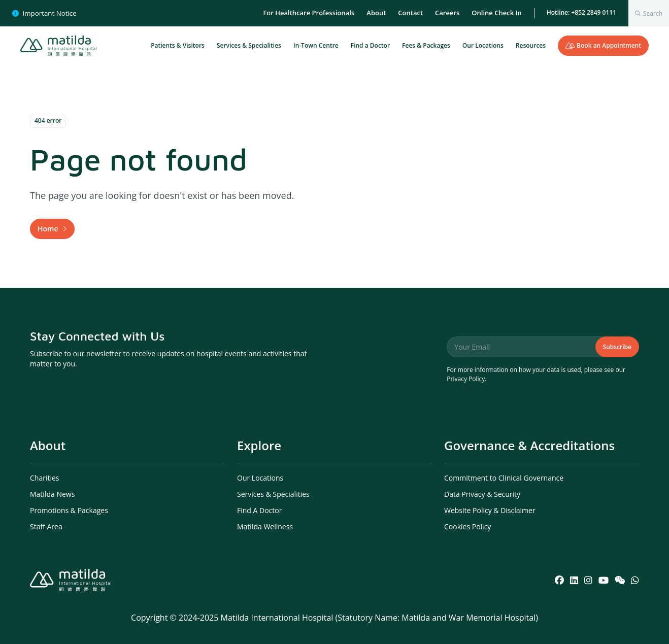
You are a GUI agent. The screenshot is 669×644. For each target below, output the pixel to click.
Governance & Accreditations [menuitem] (529, 445)
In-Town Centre (316, 45)
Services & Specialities (249, 45)
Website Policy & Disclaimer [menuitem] (490, 510)
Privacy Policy (466, 379)
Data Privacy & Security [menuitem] (482, 494)
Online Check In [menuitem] (496, 13)
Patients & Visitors (178, 45)
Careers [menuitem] (447, 13)
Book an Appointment (603, 45)
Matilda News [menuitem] (52, 494)
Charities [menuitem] (45, 478)
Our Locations (483, 45)
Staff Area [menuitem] (46, 527)
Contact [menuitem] (410, 13)
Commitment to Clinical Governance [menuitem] (504, 478)
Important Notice (44, 13)
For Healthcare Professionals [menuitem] (309, 13)
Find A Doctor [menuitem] (259, 510)
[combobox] (649, 13)
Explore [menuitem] (259, 445)
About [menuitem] (376, 13)
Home (48, 229)
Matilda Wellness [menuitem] (265, 527)
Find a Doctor (370, 45)
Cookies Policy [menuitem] (467, 527)
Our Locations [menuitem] (260, 478)
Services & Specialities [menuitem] (273, 494)
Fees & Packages (426, 45)
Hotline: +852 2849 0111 (581, 12)
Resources (531, 45)
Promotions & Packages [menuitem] (69, 510)
